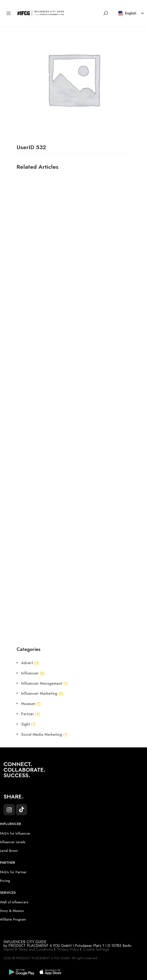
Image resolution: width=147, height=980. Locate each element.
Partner (28, 714)
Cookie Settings (96, 949)
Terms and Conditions (36, 949)
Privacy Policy (68, 949)
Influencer (30, 673)
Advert (27, 663)
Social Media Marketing (42, 735)
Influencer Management (42, 684)
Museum (28, 704)
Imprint (9, 949)
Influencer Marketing (39, 694)
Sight (26, 724)
